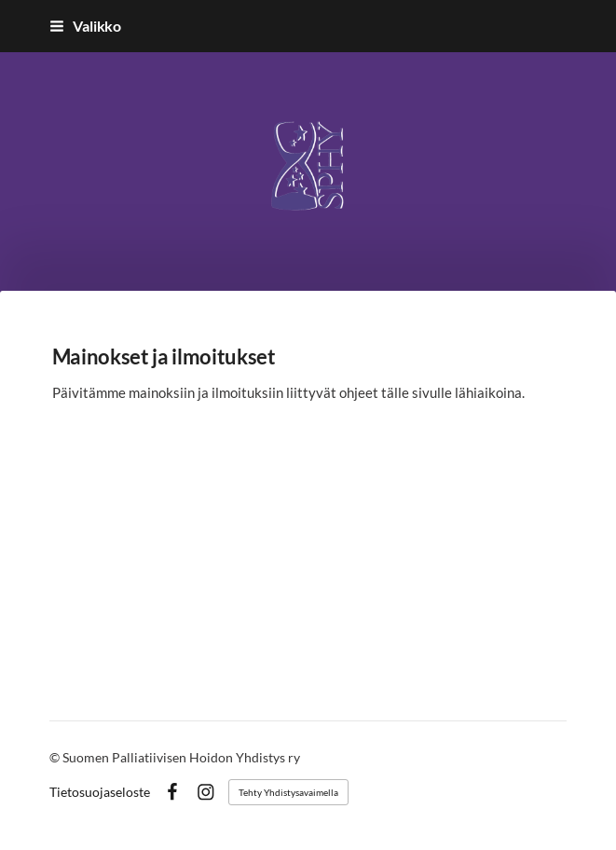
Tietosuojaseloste (100, 792)
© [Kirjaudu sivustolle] (56, 757)
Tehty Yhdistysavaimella (288, 792)
